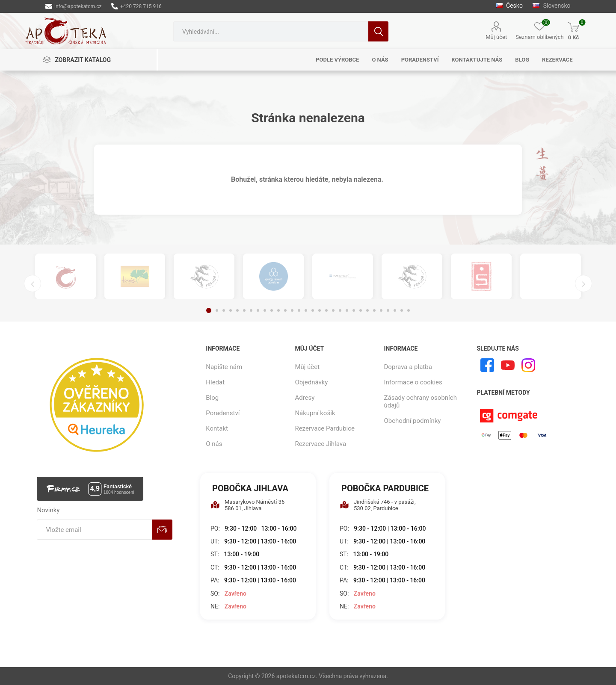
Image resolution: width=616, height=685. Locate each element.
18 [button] (326, 310)
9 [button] (265, 310)
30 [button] (409, 310)
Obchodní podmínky (413, 421)
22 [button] (354, 310)
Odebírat (162, 530)
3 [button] (224, 310)
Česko (510, 6)
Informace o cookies (413, 382)
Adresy (305, 398)
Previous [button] (33, 283)
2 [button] (217, 310)
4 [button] (231, 310)
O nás (214, 444)
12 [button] (285, 310)
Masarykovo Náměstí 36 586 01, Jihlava (247, 505)
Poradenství (223, 413)
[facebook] (487, 365)
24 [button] (367, 310)
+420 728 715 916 (136, 6)
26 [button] (381, 310)
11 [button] (278, 310)
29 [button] (402, 310)
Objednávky (311, 382)
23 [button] (361, 310)
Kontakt (217, 428)
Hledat (378, 31)
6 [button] (244, 310)
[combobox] (271, 31)
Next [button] (583, 283)
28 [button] (395, 310)
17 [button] (320, 310)
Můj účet (496, 37)
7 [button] (251, 310)
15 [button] (306, 310)
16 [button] (313, 310)
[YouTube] (508, 365)
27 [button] (388, 310)
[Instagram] (528, 365)
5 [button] (237, 310)
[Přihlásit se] (95, 530)
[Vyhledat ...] (271, 31)
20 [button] (340, 310)
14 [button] (299, 310)
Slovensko (551, 6)
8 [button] (258, 310)
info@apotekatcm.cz (73, 6)
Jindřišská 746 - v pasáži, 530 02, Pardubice (378, 505)
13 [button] (292, 310)
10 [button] (272, 310)
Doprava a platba (408, 367)
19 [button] (333, 310)
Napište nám (224, 367)
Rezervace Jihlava (320, 444)
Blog (212, 398)
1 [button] (209, 310)
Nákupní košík (315, 413)
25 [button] (374, 310)
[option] (65, 276)
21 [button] (347, 310)
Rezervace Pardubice (325, 428)
